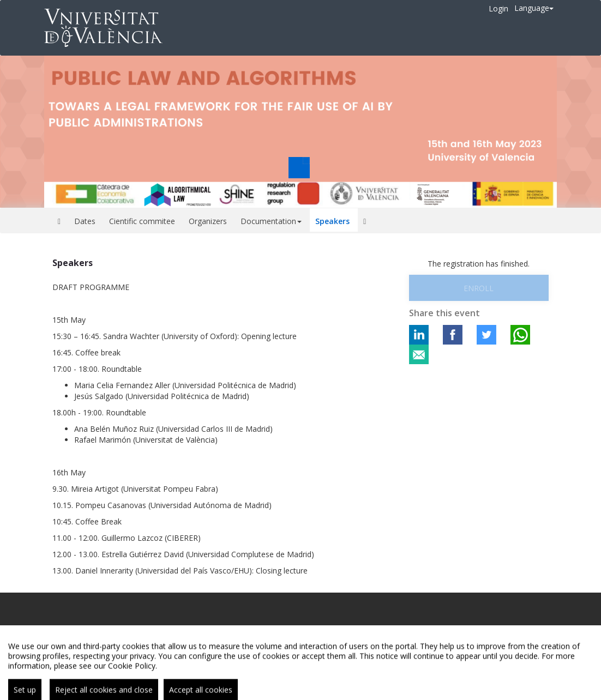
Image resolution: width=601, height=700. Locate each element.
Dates (85, 221)
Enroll (479, 288)
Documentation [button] (271, 221)
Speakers (332, 221)
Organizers (208, 221)
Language (534, 8)
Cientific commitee (142, 221)
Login (498, 8)
